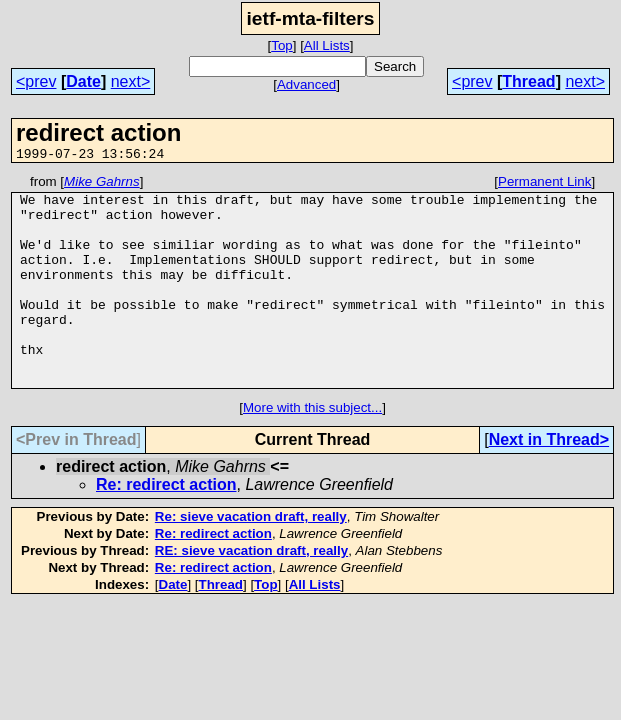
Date (83, 81)
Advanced (306, 84)
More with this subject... (312, 449)
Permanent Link (544, 184)
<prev (36, 81)
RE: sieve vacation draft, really (251, 592)
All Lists (327, 45)
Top (282, 45)
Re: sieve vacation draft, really (251, 558)
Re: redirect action (166, 526)
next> (131, 81)
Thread (528, 81)
